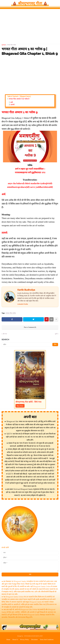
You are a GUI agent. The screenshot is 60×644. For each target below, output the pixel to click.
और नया (5, 334)
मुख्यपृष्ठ (4, 45)
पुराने (56, 334)
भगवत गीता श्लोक (11, 45)
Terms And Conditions (47, 640)
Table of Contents (19, 96)
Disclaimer (34, 640)
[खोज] (30, 345)
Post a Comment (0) (30, 327)
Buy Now (20, 406)
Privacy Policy (25, 640)
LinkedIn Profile (23, 304)
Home (8, 640)
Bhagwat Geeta (25, 96)
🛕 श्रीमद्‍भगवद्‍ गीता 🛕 (30, 3)
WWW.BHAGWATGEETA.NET (33, 636)
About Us (15, 640)
